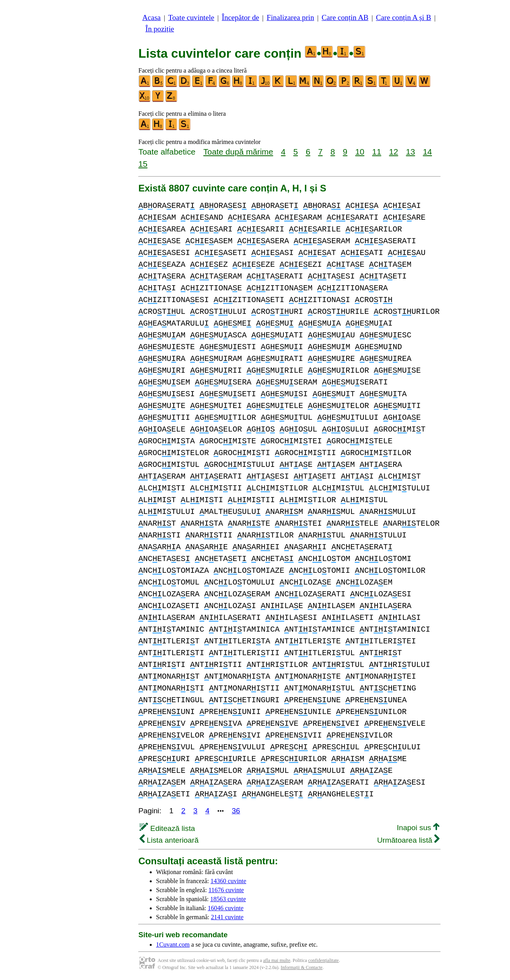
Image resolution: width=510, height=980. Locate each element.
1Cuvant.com (173, 944)
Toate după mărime (238, 152)
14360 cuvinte (228, 881)
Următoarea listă (408, 840)
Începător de (240, 17)
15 (143, 164)
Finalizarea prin (290, 17)
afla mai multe (277, 960)
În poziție (160, 29)
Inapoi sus (418, 828)
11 (377, 152)
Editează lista (167, 828)
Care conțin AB (345, 17)
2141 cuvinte (227, 917)
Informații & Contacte (302, 967)
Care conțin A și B (404, 17)
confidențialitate (323, 960)
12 (393, 152)
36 (236, 811)
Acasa (152, 17)
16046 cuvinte (226, 908)
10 (360, 152)
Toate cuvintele (191, 17)
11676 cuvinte (226, 890)
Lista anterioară (169, 840)
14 (427, 152)
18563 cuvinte (228, 899)
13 (411, 152)
